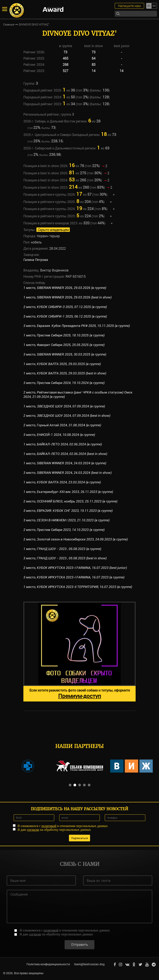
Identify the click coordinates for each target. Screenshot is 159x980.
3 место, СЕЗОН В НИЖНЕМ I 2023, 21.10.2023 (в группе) (67, 520)
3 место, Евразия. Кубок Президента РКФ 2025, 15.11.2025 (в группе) (77, 326)
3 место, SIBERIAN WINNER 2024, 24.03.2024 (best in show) (68, 473)
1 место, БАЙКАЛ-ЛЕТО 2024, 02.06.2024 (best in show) (65, 454)
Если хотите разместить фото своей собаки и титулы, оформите (80, 694)
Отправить (80, 944)
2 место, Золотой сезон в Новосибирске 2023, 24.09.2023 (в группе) (76, 539)
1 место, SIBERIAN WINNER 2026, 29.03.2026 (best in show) (68, 297)
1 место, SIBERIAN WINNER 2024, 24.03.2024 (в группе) (65, 463)
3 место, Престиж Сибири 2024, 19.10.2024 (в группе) (64, 383)
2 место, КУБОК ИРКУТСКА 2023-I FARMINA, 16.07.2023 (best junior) (75, 568)
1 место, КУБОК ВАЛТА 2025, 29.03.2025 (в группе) (62, 364)
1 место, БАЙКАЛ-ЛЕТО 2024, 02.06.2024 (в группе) (63, 444)
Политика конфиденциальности (48, 964)
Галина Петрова (36, 260)
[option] (79, 652)
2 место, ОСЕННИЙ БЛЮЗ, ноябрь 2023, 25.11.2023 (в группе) (70, 501)
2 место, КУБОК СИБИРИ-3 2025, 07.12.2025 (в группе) (65, 307)
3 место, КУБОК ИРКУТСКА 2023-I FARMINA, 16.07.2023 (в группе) (74, 577)
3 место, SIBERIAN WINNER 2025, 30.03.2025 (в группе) (65, 354)
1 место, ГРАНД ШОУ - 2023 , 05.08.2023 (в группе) (62, 549)
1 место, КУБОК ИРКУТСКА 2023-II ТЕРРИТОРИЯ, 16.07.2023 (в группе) (78, 587)
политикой (49, 826)
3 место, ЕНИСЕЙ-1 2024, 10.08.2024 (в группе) (59, 435)
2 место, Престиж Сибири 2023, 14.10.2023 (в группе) (64, 530)
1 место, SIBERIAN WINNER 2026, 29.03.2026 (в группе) (65, 288)
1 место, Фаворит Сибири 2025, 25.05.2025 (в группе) (64, 345)
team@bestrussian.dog (89, 964)
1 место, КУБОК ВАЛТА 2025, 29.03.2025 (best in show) (65, 373)
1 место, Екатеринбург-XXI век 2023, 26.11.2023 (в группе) (68, 492)
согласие (33, 830)
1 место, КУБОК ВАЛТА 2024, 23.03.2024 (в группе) (62, 482)
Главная (9, 24)
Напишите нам (129, 6)
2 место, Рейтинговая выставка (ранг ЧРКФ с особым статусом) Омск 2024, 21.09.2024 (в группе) (78, 395)
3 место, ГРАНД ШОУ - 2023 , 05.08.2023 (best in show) (65, 558)
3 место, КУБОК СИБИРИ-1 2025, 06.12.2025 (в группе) (65, 316)
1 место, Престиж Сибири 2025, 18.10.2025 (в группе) (64, 335)
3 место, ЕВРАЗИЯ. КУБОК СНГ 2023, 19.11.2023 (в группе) (68, 511)
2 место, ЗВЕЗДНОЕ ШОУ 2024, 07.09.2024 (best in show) (67, 416)
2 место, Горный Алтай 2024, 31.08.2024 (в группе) (62, 425)
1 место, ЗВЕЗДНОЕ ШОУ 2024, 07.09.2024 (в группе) (64, 406)
